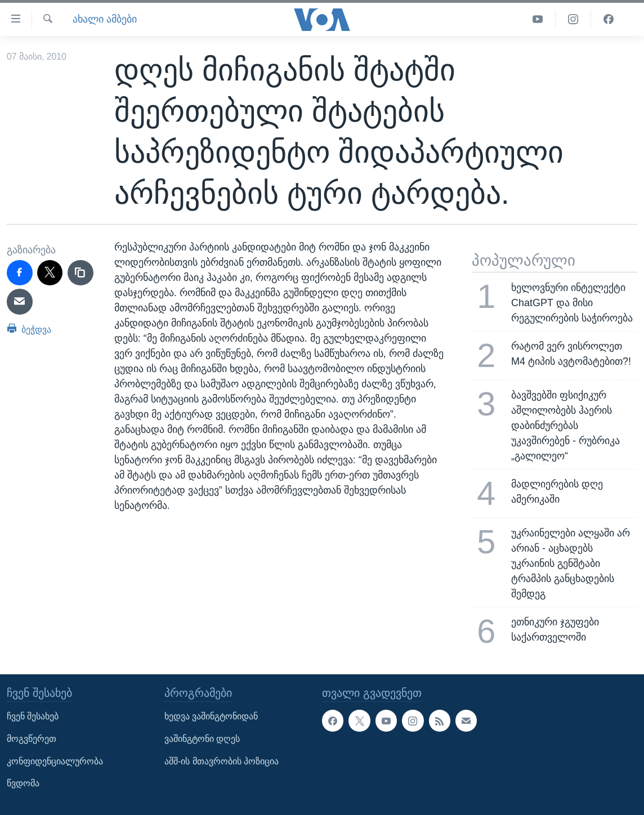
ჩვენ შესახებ (33, 717)
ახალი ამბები (105, 19)
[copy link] (80, 273)
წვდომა (23, 784)
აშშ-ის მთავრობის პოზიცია (222, 761)
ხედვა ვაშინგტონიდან (211, 717)
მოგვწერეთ (32, 739)
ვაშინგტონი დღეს (202, 739)
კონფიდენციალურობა (55, 761)
